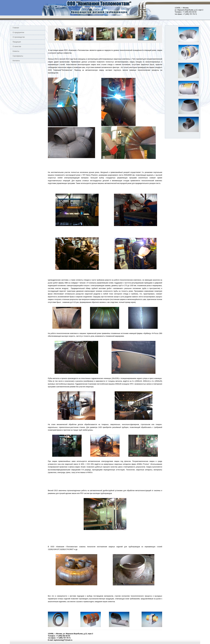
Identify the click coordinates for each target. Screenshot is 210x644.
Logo (0, 10)
